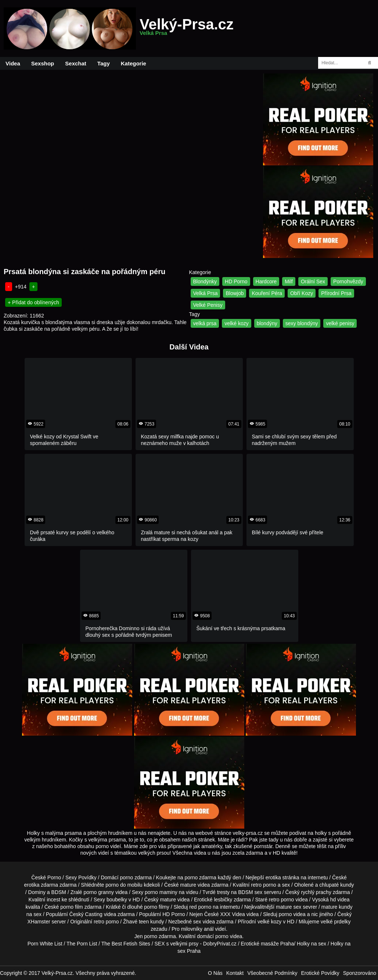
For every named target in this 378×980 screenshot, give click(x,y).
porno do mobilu (124, 885)
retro (99, 922)
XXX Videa (232, 914)
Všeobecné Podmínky (272, 973)
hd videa (340, 900)
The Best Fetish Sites (126, 944)
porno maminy (161, 892)
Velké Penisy (208, 305)
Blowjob (235, 293)
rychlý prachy (316, 892)
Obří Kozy (302, 293)
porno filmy (156, 907)
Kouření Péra (267, 293)
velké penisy (340, 323)
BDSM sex (250, 892)
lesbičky (223, 900)
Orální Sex (313, 281)
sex (197, 922)
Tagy (104, 63)
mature (188, 885)
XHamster (39, 922)
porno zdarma (200, 877)
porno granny (99, 892)
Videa (13, 63)
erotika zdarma (41, 885)
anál (209, 929)
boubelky (117, 900)
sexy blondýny (302, 323)
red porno (200, 907)
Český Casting (86, 914)
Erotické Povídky (320, 973)
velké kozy (236, 323)
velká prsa (205, 323)
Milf (289, 281)
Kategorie (134, 63)
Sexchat (76, 63)
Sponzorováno (360, 973)
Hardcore (266, 281)
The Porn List (82, 944)
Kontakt (235, 973)
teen (144, 922)
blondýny (267, 323)
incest (53, 900)
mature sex (289, 907)
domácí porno (213, 936)
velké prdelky (336, 922)
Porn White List (45, 944)
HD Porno (236, 281)
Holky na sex (312, 944)
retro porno (263, 885)
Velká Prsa (206, 293)
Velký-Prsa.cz (187, 29)
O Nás (215, 973)
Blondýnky (205, 281)
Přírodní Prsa (336, 293)
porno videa (292, 914)
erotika (273, 877)
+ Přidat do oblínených (33, 302)
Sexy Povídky (81, 877)
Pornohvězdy (348, 281)
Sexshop (43, 63)
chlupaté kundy (336, 885)
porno (127, 877)
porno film (71, 907)
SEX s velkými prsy (177, 944)
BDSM (59, 892)
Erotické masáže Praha (267, 944)
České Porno (46, 877)
